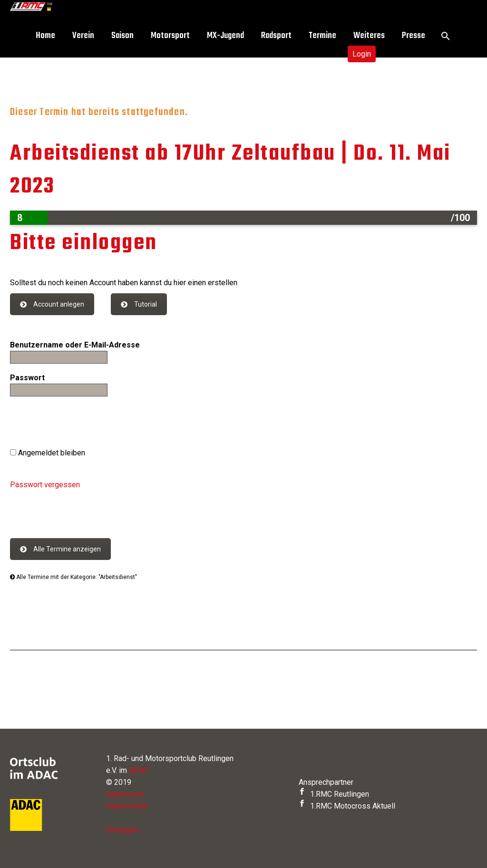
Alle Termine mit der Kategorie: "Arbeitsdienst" (73, 577)
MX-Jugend (225, 36)
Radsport (276, 36)
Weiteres (369, 36)
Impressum (125, 794)
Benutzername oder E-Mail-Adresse (75, 345)
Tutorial (139, 304)
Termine (322, 36)
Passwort (27, 378)
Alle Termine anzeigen (60, 549)
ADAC (139, 770)
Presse (414, 36)
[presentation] (82, 424)
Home (45, 36)
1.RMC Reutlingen (334, 794)
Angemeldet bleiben (48, 453)
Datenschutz (127, 806)
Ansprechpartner (326, 782)
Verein (83, 36)
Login (362, 54)
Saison (122, 36)
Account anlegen (52, 304)
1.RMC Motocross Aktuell (347, 806)
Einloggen (122, 830)
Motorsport (170, 36)
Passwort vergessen (45, 485)
